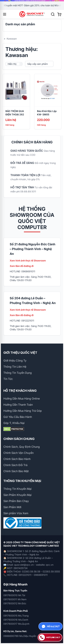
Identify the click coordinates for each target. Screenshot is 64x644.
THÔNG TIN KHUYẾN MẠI (22, 481)
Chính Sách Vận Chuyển (19, 453)
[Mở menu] (5, 14)
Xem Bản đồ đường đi (22, 266)
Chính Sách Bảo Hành (17, 459)
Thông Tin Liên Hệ (15, 367)
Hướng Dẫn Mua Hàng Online (22, 399)
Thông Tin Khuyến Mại (17, 489)
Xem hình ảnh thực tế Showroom (28, 261)
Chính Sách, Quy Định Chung (22, 447)
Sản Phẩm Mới (12, 507)
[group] (32, 1)
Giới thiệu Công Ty (15, 361)
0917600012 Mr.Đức (15, 603)
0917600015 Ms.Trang (16, 616)
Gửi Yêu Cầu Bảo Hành (18, 417)
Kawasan (12, 39)
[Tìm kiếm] (53, 14)
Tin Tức (8, 379)
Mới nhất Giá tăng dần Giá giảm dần (39, 64)
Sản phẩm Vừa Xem (16, 513)
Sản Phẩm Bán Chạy (16, 501)
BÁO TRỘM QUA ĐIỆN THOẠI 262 (15, 113)
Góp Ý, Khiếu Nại (14, 423)
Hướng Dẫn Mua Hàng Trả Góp (23, 411)
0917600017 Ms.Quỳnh (16, 624)
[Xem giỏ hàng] (59, 14)
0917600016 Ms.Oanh (16, 620)
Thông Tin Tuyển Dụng (18, 373)
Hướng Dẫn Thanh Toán (18, 405)
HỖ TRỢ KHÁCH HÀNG (20, 391)
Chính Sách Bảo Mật (16, 471)
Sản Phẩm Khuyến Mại (17, 495)
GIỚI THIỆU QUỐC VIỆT (20, 353)
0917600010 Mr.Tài (14, 595)
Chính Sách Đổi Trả (15, 465)
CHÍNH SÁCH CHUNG (19, 439)
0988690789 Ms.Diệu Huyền (20, 636)
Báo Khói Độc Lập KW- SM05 (47, 113)
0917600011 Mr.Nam (15, 599)
